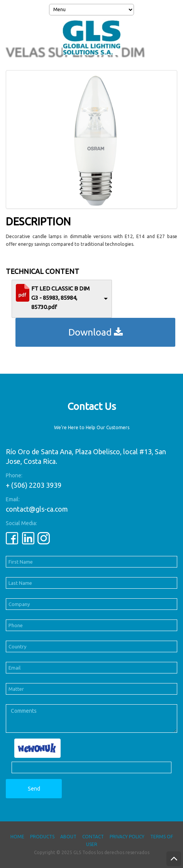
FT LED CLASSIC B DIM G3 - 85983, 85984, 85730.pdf (60, 298)
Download (96, 332)
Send (34, 789)
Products (42, 837)
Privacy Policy (127, 837)
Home (17, 837)
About (68, 837)
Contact (93, 837)
